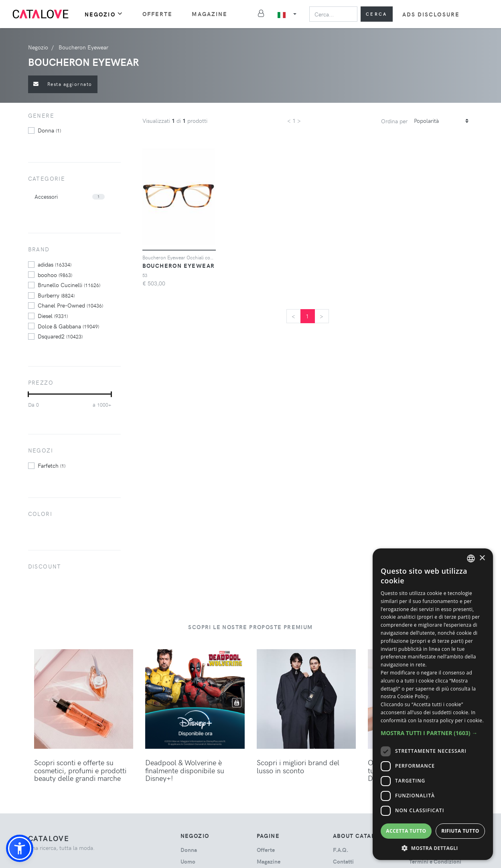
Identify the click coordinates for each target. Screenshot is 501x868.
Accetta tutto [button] (406, 831)
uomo (188, 861)
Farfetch (52, 465)
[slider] (28, 394)
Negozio (104, 14)
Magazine (210, 14)
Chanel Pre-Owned (70, 305)
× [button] (482, 558)
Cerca (377, 14)
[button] (20, 848)
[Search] (333, 14)
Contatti (343, 861)
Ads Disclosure (431, 14)
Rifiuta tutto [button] (460, 831)
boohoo (55, 275)
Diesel (53, 316)
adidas (55, 264)
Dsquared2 (60, 336)
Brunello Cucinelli (69, 285)
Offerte (158, 14)
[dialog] (433, 704)
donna (49, 130)
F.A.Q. (341, 850)
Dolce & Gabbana (68, 326)
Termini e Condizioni (435, 861)
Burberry (56, 295)
